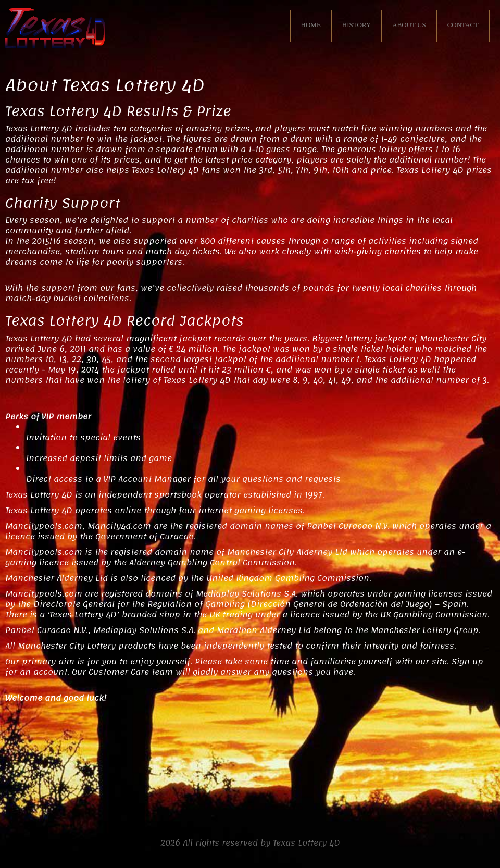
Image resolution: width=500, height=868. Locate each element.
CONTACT (463, 25)
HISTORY (357, 25)
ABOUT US (409, 25)
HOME (311, 25)
